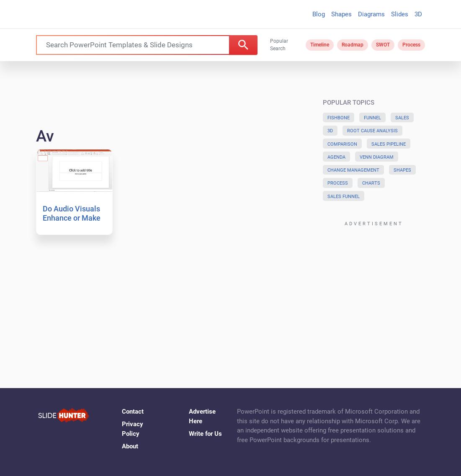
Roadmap (353, 45)
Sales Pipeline (389, 144)
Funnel (372, 118)
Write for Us (205, 434)
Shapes (341, 14)
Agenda (336, 157)
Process (411, 45)
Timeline (320, 45)
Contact (133, 412)
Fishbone (339, 118)
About (130, 446)
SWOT (383, 45)
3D (418, 14)
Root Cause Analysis (372, 131)
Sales (402, 118)
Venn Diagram (377, 157)
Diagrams (371, 14)
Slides (400, 14)
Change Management (353, 170)
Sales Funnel (344, 197)
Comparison (342, 144)
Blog (319, 14)
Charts (371, 183)
